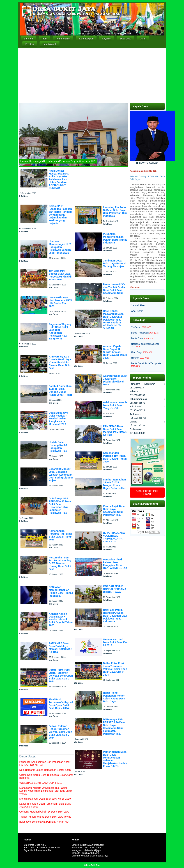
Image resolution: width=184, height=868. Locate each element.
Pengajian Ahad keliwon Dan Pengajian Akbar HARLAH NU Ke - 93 (115, 564)
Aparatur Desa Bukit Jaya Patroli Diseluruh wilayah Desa (115, 380)
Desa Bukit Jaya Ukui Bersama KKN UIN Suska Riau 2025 (60, 302)
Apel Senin (137, 311)
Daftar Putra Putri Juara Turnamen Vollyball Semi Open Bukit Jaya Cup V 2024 (61, 676)
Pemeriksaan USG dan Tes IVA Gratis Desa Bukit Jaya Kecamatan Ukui (114, 289)
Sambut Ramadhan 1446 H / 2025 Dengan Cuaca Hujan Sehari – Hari (60, 390)
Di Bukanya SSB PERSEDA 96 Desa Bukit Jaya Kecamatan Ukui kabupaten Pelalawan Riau (60, 506)
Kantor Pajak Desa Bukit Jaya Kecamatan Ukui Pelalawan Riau (114, 511)
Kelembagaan (86, 39)
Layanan (107, 39)
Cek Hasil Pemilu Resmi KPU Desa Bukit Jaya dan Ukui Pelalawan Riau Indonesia (115, 616)
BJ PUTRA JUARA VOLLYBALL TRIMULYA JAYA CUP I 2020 (114, 537)
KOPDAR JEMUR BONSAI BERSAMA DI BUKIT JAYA (115, 589)
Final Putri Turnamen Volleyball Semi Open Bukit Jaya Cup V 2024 (61, 704)
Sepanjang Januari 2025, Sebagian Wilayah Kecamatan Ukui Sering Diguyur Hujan (61, 475)
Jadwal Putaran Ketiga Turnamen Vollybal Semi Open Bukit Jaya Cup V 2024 (60, 732)
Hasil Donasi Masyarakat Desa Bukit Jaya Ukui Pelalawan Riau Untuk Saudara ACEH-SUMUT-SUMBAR (59, 179)
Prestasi (30, 44)
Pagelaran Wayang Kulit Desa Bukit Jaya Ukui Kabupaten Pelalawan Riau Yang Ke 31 (60, 331)
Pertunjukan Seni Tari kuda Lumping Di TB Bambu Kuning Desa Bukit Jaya (60, 563)
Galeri (143, 39)
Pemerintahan (63, 39)
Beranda (28, 39)
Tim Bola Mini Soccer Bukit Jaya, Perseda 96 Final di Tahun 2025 (60, 275)
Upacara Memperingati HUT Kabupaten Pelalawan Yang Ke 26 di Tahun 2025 (60, 247)
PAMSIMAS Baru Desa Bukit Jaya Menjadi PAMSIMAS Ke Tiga (60, 648)
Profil (44, 39)
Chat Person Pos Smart (147, 492)
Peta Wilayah (50, 44)
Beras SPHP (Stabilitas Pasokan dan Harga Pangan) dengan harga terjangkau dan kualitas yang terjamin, (60, 215)
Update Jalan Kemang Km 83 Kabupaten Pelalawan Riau (58, 447)
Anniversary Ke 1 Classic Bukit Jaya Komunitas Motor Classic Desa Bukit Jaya (60, 362)
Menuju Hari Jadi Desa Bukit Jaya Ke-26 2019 (115, 642)
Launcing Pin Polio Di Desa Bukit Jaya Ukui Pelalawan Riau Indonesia (115, 212)
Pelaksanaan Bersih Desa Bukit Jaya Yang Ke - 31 (115, 405)
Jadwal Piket (138, 305)
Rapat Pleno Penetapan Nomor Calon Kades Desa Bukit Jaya (114, 697)
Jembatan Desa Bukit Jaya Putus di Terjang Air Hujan (115, 263)
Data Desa (126, 39)
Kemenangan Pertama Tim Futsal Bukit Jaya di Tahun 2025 (60, 535)
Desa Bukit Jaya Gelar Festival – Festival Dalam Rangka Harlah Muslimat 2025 (58, 419)
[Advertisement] (92, 75)
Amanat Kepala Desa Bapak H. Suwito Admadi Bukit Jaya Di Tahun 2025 (61, 619)
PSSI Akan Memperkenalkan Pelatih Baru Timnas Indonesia (61, 591)
